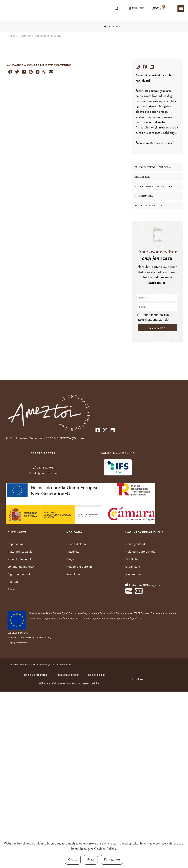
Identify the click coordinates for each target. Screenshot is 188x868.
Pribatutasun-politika (155, 315)
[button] (181, 8)
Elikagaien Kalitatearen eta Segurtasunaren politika (69, 683)
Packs (12, 589)
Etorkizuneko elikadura (153, 186)
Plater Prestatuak (149, 205)
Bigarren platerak (19, 574)
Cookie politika (97, 675)
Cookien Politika (105, 849)
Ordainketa (133, 567)
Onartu (73, 859)
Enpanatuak (16, 544)
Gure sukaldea (76, 544)
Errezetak (142, 177)
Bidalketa (132, 559)
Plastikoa (72, 552)
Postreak (13, 582)
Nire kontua (133, 574)
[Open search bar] (117, 8)
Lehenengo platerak (21, 567)
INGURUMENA (144, 196)
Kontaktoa (73, 574)
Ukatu (91, 859)
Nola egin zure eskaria (140, 552)
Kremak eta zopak (20, 559)
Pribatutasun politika (67, 675)
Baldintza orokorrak (34, 675)
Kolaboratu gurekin (79, 567)
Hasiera (12, 36)
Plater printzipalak (20, 552)
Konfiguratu (112, 859)
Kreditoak (138, 679)
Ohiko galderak (136, 544)
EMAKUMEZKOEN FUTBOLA (153, 167)
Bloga (70, 559)
